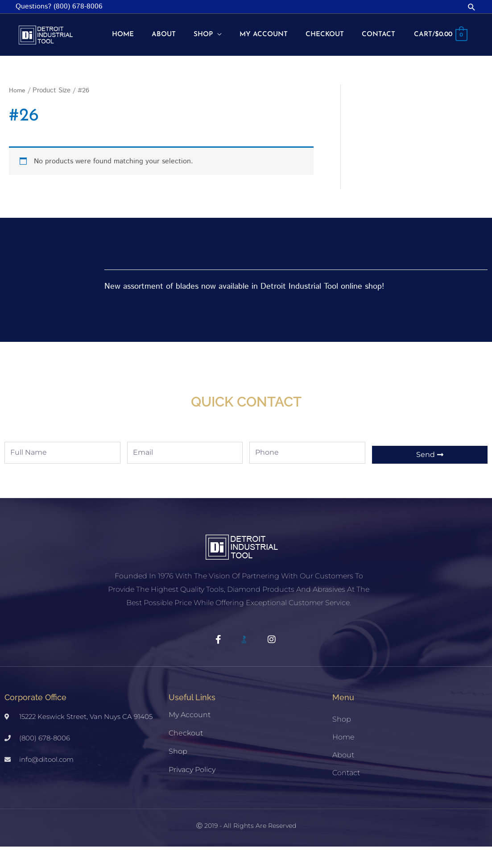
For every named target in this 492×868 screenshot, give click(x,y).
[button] (472, 7)
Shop (178, 773)
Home (17, 112)
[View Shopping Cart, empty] (439, 63)
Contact (346, 794)
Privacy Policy (192, 791)
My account (190, 736)
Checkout (186, 754)
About (343, 776)
